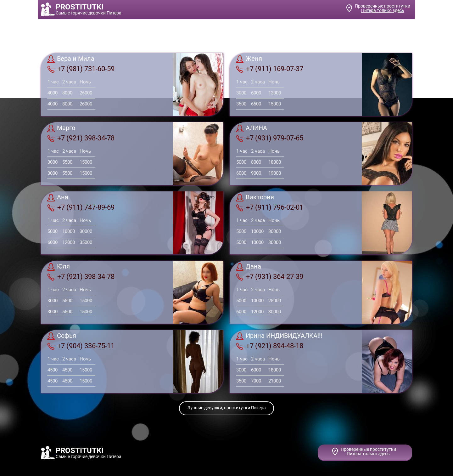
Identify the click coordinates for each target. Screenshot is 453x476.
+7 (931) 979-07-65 (270, 138)
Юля (59, 267)
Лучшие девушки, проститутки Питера (226, 408)
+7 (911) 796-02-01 (270, 207)
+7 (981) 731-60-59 (81, 69)
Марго (61, 128)
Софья (62, 336)
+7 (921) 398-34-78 (81, 138)
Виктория (255, 198)
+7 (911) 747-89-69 (81, 207)
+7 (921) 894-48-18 (270, 346)
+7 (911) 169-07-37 (270, 69)
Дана (249, 267)
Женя (249, 59)
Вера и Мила (71, 59)
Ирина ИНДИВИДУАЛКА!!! (279, 336)
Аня (58, 198)
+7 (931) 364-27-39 (270, 277)
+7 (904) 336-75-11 (81, 346)
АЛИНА (252, 128)
